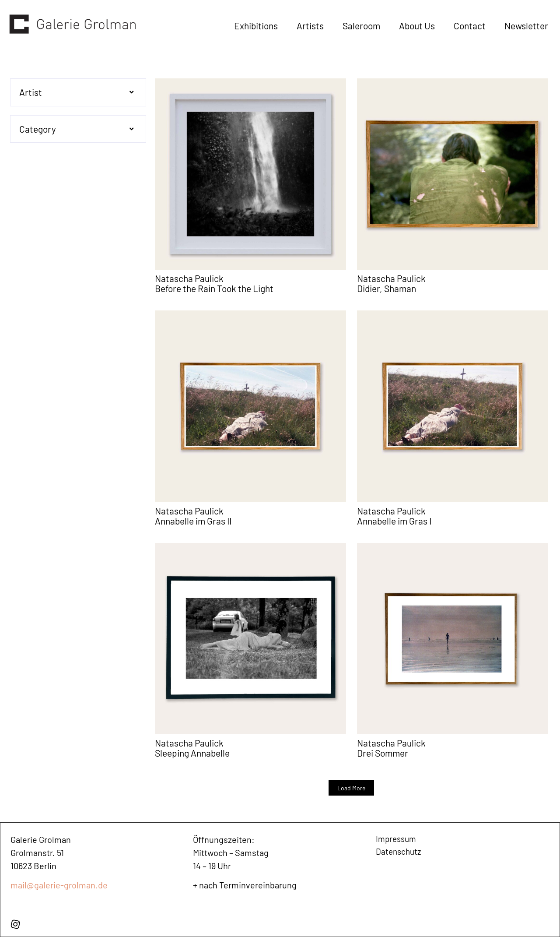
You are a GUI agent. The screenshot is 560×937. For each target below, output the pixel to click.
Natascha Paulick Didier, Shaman (391, 283)
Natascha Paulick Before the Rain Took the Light (214, 283)
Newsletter (526, 26)
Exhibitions (256, 26)
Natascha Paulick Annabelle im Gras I (394, 516)
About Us (417, 26)
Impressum (397, 839)
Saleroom (361, 26)
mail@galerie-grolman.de (59, 885)
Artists (310, 26)
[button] (78, 92)
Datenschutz (400, 852)
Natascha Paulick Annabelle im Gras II (193, 516)
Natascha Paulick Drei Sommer (391, 748)
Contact (470, 26)
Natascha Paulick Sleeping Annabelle (192, 748)
